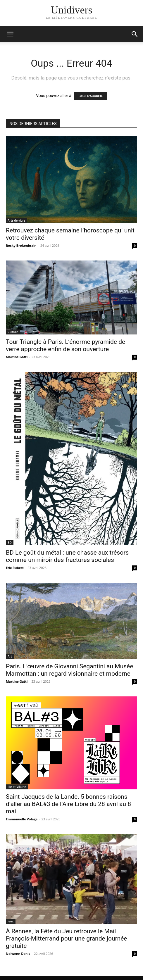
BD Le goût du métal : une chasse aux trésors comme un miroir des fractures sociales (67, 556)
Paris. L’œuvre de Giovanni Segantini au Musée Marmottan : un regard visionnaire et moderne (69, 670)
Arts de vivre (16, 220)
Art (10, 656)
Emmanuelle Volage (22, 819)
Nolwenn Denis (18, 954)
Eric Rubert (15, 568)
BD (10, 543)
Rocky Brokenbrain (21, 245)
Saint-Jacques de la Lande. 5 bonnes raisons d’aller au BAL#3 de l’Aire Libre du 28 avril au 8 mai (68, 804)
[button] (135, 34)
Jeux (11, 921)
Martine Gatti (17, 357)
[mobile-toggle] (10, 34)
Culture (13, 332)
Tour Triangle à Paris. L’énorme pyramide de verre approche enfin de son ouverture (66, 345)
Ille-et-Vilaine (17, 787)
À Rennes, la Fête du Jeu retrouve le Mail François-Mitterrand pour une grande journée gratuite (66, 938)
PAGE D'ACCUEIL (91, 96)
